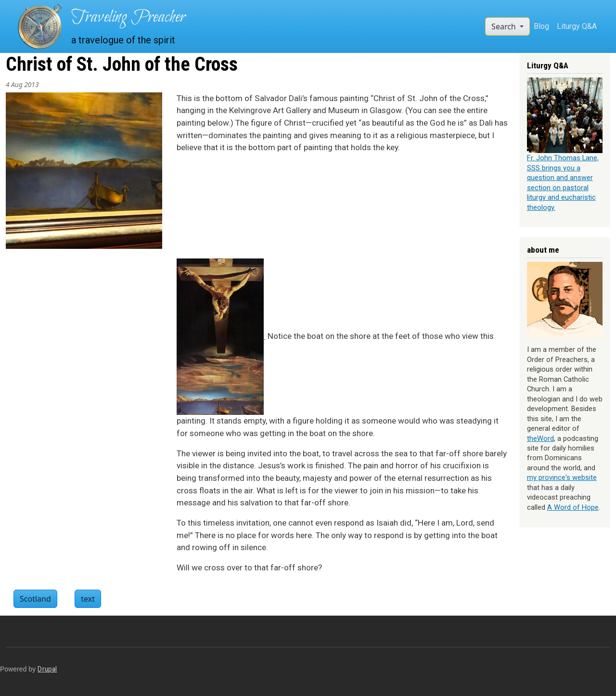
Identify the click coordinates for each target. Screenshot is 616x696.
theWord (540, 438)
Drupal (47, 669)
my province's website (562, 477)
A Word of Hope (573, 507)
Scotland (35, 599)
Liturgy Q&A (577, 26)
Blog (541, 26)
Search (505, 26)
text (88, 599)
